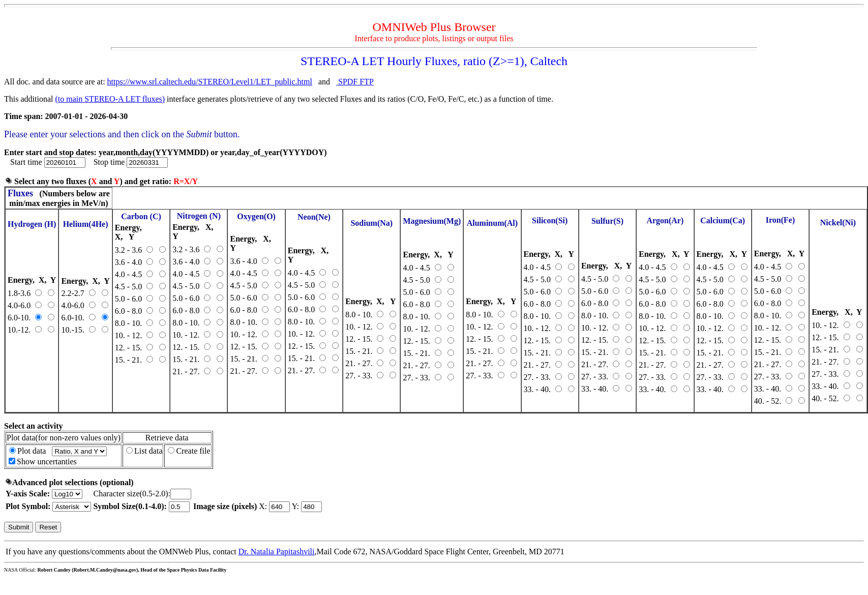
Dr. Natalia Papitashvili (277, 552)
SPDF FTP (355, 82)
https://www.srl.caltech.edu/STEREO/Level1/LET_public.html (210, 82)
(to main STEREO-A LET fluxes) (110, 99)
